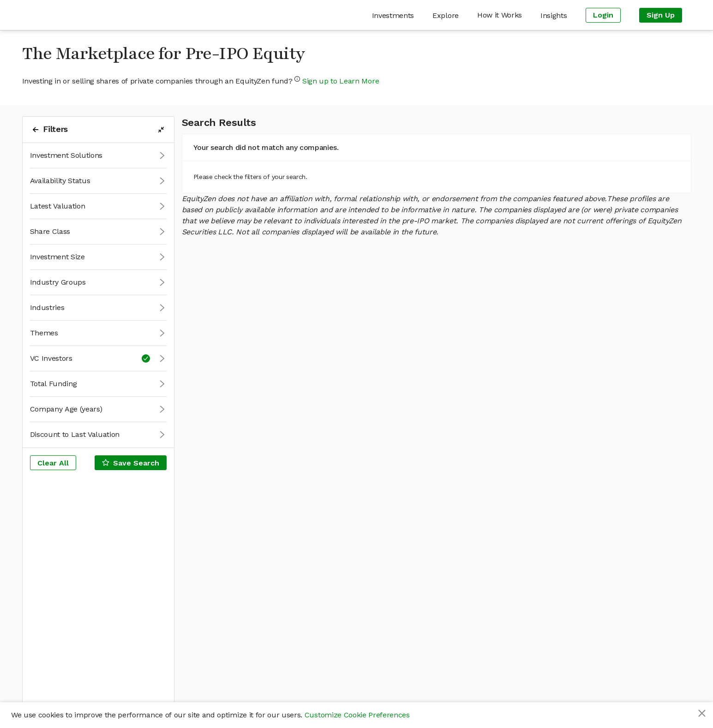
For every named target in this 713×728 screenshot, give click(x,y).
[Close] (702, 713)
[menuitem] (393, 15)
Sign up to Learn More (341, 81)
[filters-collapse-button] (161, 130)
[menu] (401, 15)
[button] (98, 156)
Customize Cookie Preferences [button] (357, 715)
